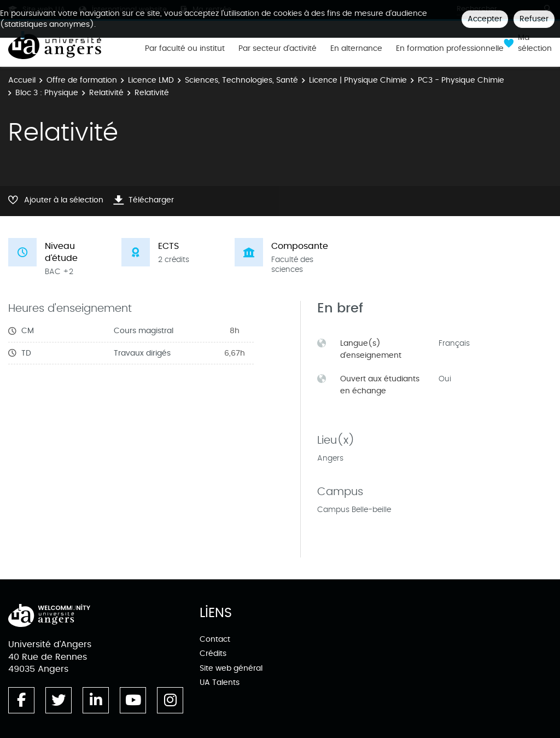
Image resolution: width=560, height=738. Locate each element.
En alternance (356, 49)
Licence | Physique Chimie (358, 80)
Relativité (106, 93)
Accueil (22, 80)
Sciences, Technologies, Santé (241, 80)
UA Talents (220, 682)
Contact (215, 639)
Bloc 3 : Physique (47, 93)
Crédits (213, 653)
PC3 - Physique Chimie (461, 80)
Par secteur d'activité (278, 49)
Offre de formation (82, 80)
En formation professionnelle (450, 49)
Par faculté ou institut (185, 49)
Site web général (231, 668)
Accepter (485, 19)
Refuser (534, 19)
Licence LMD (151, 80)
